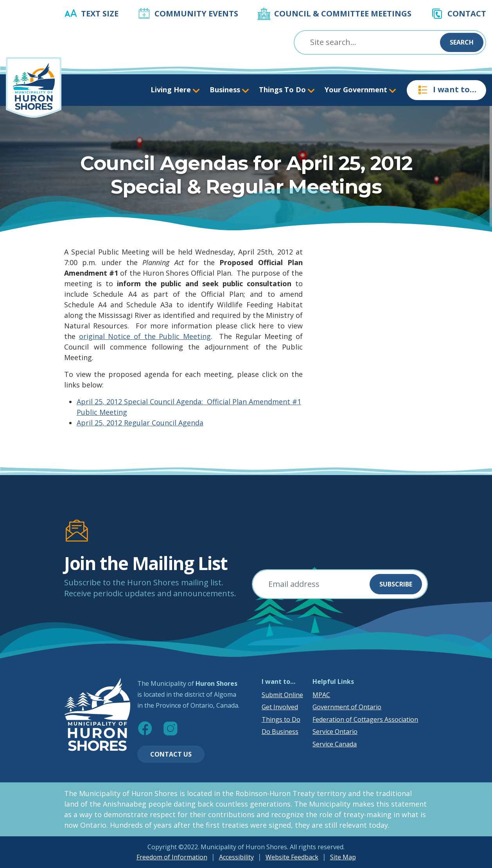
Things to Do (281, 719)
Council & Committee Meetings (343, 13)
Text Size (100, 13)
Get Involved (280, 707)
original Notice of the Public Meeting (145, 336)
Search (462, 42)
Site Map (343, 857)
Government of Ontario (347, 707)
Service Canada (335, 744)
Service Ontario (335, 732)
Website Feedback (292, 857)
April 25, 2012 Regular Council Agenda (140, 423)
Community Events (196, 13)
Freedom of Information (172, 857)
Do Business (280, 732)
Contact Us (171, 754)
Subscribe (396, 584)
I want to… (446, 90)
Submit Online (282, 695)
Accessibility (236, 857)
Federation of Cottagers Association (365, 719)
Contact (467, 13)
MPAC (321, 695)
